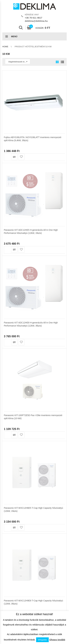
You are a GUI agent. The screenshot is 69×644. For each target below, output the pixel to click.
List (62, 62)
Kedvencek (7, 350)
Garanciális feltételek (12, 375)
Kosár (5, 346)
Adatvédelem (8, 391)
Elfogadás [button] (42, 640)
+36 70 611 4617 (34, 18)
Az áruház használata (12, 365)
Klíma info (7, 372)
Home (5, 47)
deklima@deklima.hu (36, 21)
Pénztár (6, 353)
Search (21, 27)
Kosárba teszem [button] (7, 157)
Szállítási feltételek (11, 369)
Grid (57, 62)
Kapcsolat (7, 394)
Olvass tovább (57, 640)
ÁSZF (5, 388)
